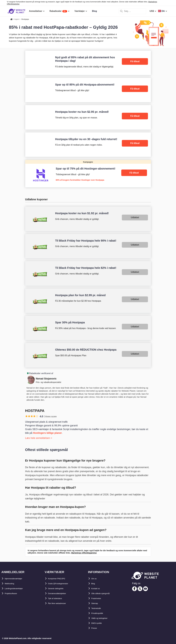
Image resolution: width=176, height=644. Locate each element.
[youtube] (145, 589)
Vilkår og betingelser (102, 618)
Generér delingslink (58, 589)
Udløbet (135, 217)
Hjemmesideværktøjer (16, 579)
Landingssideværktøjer (17, 589)
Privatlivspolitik (99, 613)
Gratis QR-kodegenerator (61, 584)
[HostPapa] (88, 63)
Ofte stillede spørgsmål (103, 593)
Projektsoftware (13, 593)
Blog (94, 584)
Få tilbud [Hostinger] (134, 173)
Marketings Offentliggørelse (84, 553)
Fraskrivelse (98, 598)
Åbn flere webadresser (60, 603)
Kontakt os (97, 589)
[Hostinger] (88, 174)
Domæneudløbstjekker (60, 593)
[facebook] (134, 589)
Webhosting (11, 584)
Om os (95, 579)
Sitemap (96, 603)
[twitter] (140, 589)
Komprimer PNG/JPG (59, 579)
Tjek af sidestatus (57, 598)
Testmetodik (98, 608)
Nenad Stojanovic (46, 379)
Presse (95, 628)
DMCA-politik (98, 623)
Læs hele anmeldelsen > (39, 438)
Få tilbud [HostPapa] (135, 61)
